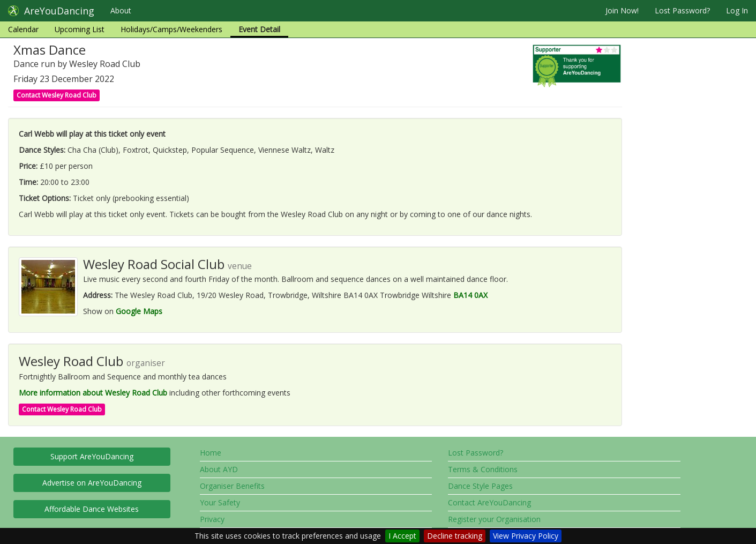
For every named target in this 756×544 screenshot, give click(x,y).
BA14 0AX (470, 295)
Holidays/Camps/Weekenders (171, 29)
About (121, 10)
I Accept (402, 536)
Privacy (212, 519)
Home (211, 453)
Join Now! (622, 10)
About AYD (219, 469)
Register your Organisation (494, 519)
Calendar (23, 29)
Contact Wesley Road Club (57, 95)
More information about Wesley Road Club (93, 393)
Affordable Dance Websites (92, 509)
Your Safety (220, 502)
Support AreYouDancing (92, 456)
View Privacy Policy (526, 536)
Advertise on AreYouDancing (92, 483)
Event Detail (259, 29)
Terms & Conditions (483, 469)
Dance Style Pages (480, 486)
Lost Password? (682, 10)
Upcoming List (80, 29)
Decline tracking (455, 536)
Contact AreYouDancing (489, 502)
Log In (737, 10)
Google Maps (139, 311)
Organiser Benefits (232, 486)
